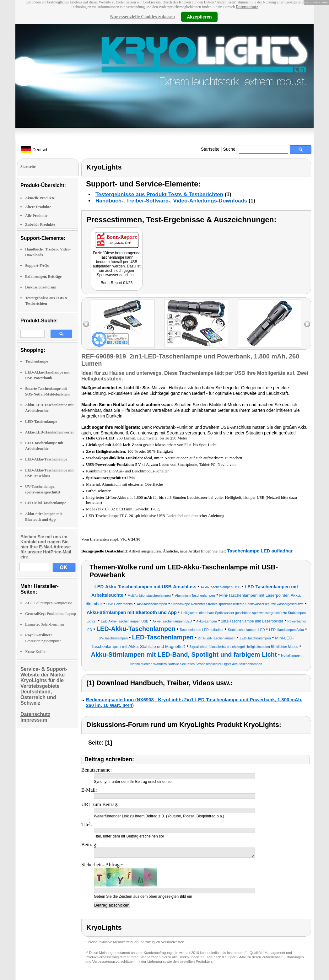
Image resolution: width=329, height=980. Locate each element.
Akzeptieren (199, 17)
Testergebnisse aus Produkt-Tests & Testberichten (159, 194)
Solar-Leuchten (45, 624)
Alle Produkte (36, 216)
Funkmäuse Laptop (51, 614)
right (307, 324)
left (86, 324)
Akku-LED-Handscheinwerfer (50, 432)
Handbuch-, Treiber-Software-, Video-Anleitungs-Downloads (171, 201)
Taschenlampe (37, 361)
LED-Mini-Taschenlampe (46, 503)
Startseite (210, 149)
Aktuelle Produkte (40, 198)
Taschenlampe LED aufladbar (260, 551)
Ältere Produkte (38, 207)
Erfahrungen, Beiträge (43, 277)
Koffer (35, 652)
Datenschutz (247, 7)
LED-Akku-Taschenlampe (46, 459)
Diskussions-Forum (41, 287)
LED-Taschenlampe (41, 422)
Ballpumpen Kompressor (49, 603)
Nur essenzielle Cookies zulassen (142, 17)
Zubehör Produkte (40, 224)
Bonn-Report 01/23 (117, 283)
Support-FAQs (37, 266)
